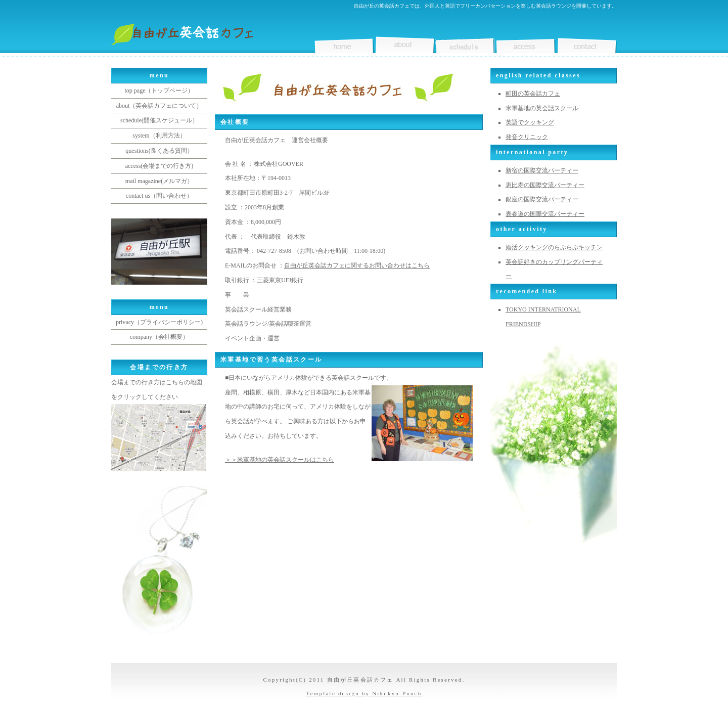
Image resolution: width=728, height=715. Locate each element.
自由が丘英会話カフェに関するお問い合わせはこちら (357, 265)
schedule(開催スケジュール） (159, 120)
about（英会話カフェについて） (160, 106)
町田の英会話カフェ (533, 94)
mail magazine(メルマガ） (159, 181)
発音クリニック (527, 137)
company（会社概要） (159, 337)
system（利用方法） (159, 136)
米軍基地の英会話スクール (542, 108)
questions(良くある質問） (159, 151)
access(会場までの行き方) (160, 166)
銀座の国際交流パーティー (542, 199)
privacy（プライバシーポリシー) (159, 322)
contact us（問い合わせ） (159, 196)
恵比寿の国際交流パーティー (545, 185)
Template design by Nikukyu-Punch (364, 693)
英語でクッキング (530, 122)
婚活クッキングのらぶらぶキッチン (554, 247)
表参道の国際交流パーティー (545, 214)
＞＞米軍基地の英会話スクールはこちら (280, 460)
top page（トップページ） (160, 91)
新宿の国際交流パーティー (542, 170)
